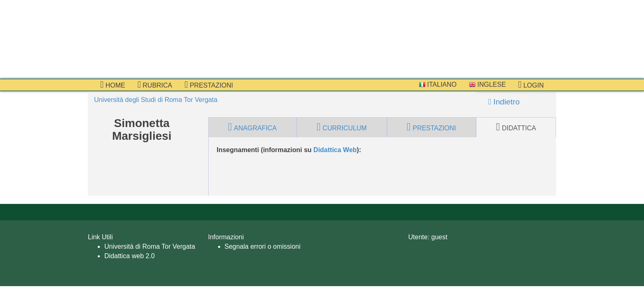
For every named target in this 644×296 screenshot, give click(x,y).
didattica (516, 127)
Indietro (504, 102)
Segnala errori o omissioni (263, 246)
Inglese (488, 84)
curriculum (342, 127)
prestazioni (209, 85)
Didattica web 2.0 (130, 256)
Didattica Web (335, 150)
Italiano (438, 84)
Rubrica (155, 85)
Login (531, 85)
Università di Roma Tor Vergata (150, 246)
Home (113, 85)
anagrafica (252, 127)
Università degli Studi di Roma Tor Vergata (156, 100)
